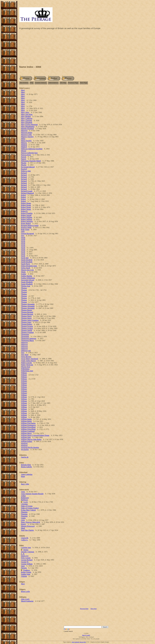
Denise (26, 550)
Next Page (84, 83)
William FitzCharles (28, 423)
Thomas (24, 288)
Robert (24, 195)
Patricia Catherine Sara (29, 153)
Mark (23, 528)
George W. (25, 562)
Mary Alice (25, 112)
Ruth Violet (25, 229)
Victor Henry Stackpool (30, 359)
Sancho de (25, 457)
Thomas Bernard (27, 312)
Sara (23, 236)
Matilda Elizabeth (27, 129)
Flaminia (24, 512)
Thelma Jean (26, 286)
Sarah (23, 238)
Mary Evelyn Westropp (29, 125)
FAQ (32, 83)
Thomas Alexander (28, 304)
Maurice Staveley (27, 137)
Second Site (83, 642)
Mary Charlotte (27, 120)
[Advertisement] (86, 48)
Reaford (24, 169)
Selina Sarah (26, 268)
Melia (23, 139)
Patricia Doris (26, 155)
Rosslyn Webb (26, 227)
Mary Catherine (27, 118)
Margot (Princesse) (28, 526)
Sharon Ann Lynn (27, 270)
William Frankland (28, 431)
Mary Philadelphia (28, 127)
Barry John (25, 484)
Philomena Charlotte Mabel (31, 161)
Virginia (24, 576)
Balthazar (24, 500)
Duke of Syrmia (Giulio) (30, 508)
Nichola (24, 568)
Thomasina (25, 334)
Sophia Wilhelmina (28, 278)
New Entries (24, 83)
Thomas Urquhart (27, 332)
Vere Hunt (25, 355)
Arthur (23, 496)
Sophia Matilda (27, 276)
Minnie (24, 151)
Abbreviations (53, 83)
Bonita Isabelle (26, 467)
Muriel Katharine (27, 601)
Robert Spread (26, 215)
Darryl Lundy (86, 635)
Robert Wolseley (27, 221)
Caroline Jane (26, 548)
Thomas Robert (27, 324)
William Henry (26, 433)
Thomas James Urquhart (30, 320)
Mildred (24, 145)
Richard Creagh (27, 191)
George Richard (27, 560)
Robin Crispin (26, 572)
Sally (23, 232)
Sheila (23, 272)
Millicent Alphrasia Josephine (32, 149)
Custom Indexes (41, 83)
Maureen (24, 131)
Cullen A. (24, 540)
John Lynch (25, 599)
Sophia (24, 274)
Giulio (23, 518)
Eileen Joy (25, 556)
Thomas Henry (26, 316)
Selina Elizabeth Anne (29, 266)
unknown (24, 343)
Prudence (27, 570)
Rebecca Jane (26, 171)
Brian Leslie (25, 591)
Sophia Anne (26, 574)
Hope (23, 476)
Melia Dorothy (26, 141)
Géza (23, 520)
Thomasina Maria (27, 341)
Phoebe (24, 163)
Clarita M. (25, 538)
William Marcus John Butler (31, 439)
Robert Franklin (27, 213)
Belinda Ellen (26, 465)
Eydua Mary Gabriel (28, 510)
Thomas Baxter (27, 310)
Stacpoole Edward (28, 280)
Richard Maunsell (27, 193)
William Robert (27, 441)
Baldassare (25, 498)
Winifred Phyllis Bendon (30, 447)
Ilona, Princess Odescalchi (31, 522)
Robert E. (24, 211)
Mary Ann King (27, 114)
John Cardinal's (76, 642)
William (24, 373)
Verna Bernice (26, 357)
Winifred (24, 443)
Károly (24, 524)
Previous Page (73, 83)
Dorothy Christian (28, 552)
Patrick (24, 157)
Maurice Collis (26, 135)
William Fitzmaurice (28, 425)
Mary (23, 90)
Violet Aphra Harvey (29, 361)
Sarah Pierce (26, 264)
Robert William (27, 217)
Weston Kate (26, 367)
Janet (23, 566)
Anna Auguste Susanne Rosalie (32, 494)
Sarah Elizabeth (27, 260)
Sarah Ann (25, 258)
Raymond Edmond (28, 167)
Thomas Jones (26, 322)
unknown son (26, 351)
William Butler (26, 419)
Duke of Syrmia (27, 506)
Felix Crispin (26, 558)
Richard (24, 173)
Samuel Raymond (27, 234)
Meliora (24, 143)
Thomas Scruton (27, 326)
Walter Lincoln (26, 363)
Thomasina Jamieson (29, 338)
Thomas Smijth (27, 330)
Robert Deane (26, 203)
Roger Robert (26, 223)
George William (27, 564)
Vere (23, 353)
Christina (24, 504)
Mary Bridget (26, 116)
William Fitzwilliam (28, 427)
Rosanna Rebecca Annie (30, 225)
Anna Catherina (27, 474)
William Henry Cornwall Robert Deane (35, 435)
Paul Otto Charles (27, 530)
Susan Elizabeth (27, 282)
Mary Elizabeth (27, 123)
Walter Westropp (27, 365)
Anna (23, 492)
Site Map (63, 83)
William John (26, 437)
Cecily (26, 502)
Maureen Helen (27, 133)
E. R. (23, 554)
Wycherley (25, 449)
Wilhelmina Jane (27, 371)
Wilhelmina (25, 369)
